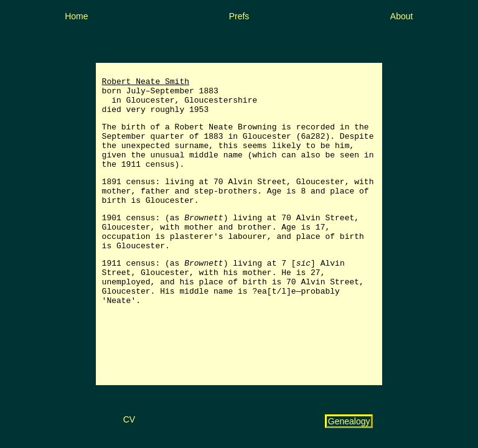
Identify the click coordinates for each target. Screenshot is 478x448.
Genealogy (349, 421)
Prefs (239, 16)
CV (129, 419)
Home (76, 16)
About (402, 16)
